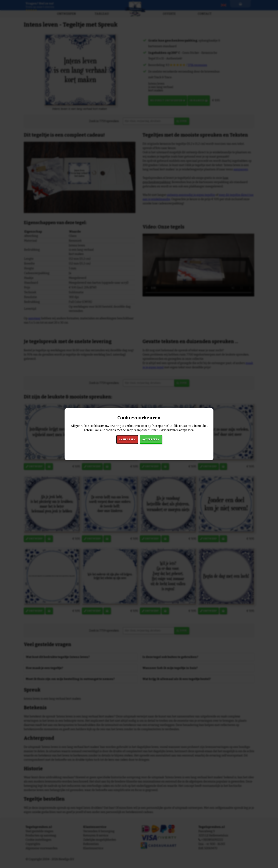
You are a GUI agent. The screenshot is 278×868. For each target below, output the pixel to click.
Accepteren (151, 439)
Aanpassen (127, 439)
